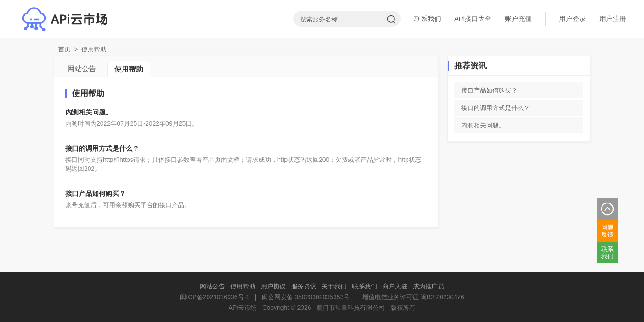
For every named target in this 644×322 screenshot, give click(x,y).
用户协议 (273, 286)
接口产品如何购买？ (95, 193)
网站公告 (82, 69)
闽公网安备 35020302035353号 (306, 297)
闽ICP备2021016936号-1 (215, 297)
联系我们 (428, 19)
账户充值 (518, 19)
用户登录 (572, 19)
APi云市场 (243, 308)
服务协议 (304, 286)
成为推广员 (428, 286)
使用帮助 (129, 69)
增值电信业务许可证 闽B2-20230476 (413, 297)
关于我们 (334, 286)
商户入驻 (395, 286)
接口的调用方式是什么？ (102, 148)
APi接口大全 (473, 19)
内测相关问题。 (89, 112)
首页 (64, 49)
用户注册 (613, 19)
